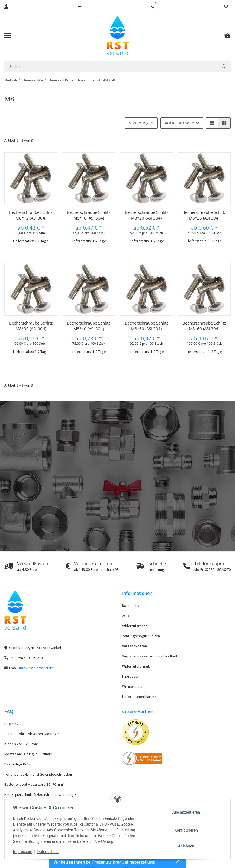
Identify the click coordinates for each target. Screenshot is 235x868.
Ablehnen (186, 846)
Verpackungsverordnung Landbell (150, 656)
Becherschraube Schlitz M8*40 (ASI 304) (89, 326)
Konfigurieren (186, 830)
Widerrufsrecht (134, 626)
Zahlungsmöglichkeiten (141, 636)
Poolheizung (14, 724)
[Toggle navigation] (8, 36)
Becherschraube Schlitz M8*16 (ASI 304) (89, 215)
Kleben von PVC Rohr (21, 744)
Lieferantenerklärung (139, 697)
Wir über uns (132, 686)
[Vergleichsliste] (153, 7)
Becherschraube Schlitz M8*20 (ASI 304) (146, 215)
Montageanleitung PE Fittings (28, 754)
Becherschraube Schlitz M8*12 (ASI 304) (31, 215)
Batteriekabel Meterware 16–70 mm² (34, 784)
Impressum (131, 676)
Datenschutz (132, 606)
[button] (80, 7)
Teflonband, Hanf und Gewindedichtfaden (38, 774)
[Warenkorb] (227, 36)
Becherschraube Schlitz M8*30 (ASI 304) (31, 326)
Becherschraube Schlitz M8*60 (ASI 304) (204, 326)
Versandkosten (134, 646)
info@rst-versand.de (36, 668)
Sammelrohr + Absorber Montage (32, 734)
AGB (125, 616)
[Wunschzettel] (226, 7)
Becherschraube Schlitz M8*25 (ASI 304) (204, 215)
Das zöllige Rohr (18, 764)
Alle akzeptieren (186, 812)
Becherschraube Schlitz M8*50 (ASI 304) (146, 326)
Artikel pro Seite (179, 123)
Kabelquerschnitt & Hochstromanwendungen (41, 794)
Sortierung (139, 123)
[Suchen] (111, 66)
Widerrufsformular (137, 666)
